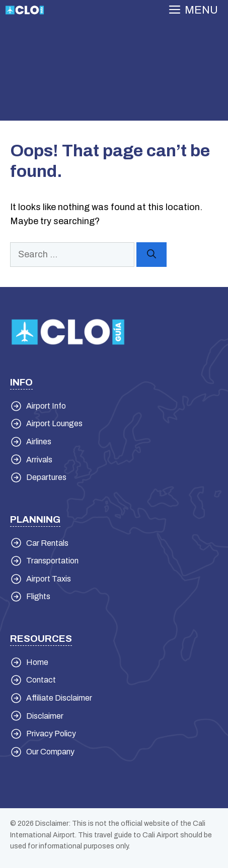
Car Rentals (47, 543)
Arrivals (39, 460)
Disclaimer (45, 716)
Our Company (50, 752)
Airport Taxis (49, 579)
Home (37, 662)
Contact (41, 680)
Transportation (52, 561)
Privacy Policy (51, 734)
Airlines (39, 442)
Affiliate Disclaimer (59, 698)
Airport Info (46, 406)
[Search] (151, 255)
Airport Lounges (54, 423)
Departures (46, 477)
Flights (38, 596)
